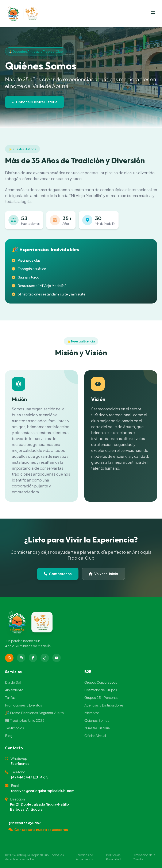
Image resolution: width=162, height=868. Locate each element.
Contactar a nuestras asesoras (38, 830)
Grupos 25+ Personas (101, 698)
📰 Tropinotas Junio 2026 (25, 720)
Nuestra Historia (97, 728)
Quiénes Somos (97, 720)
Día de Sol (13, 682)
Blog (9, 736)
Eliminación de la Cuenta (144, 857)
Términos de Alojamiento (84, 857)
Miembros (92, 713)
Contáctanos (58, 574)
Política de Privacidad (113, 857)
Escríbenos (20, 764)
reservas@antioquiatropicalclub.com (43, 791)
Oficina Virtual (95, 736)
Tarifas (10, 698)
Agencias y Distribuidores (104, 705)
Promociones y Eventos (24, 705)
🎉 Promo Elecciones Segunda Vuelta (34, 713)
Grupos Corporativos (101, 682)
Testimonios (15, 728)
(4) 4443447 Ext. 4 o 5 (30, 777)
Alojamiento (14, 690)
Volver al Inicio (103, 574)
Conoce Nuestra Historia (35, 102)
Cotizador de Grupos (101, 690)
